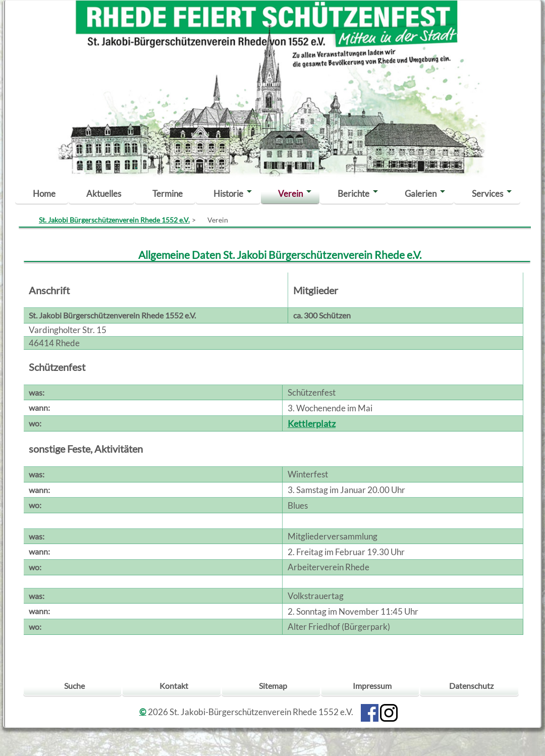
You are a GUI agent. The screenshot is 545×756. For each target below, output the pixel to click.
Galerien (421, 194)
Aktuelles (104, 194)
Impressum (372, 686)
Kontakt (174, 686)
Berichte (353, 194)
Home (44, 194)
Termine (168, 194)
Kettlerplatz (312, 424)
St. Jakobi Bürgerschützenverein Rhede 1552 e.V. (114, 220)
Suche (74, 686)
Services (487, 194)
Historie (228, 194)
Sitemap (273, 686)
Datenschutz (471, 686)
